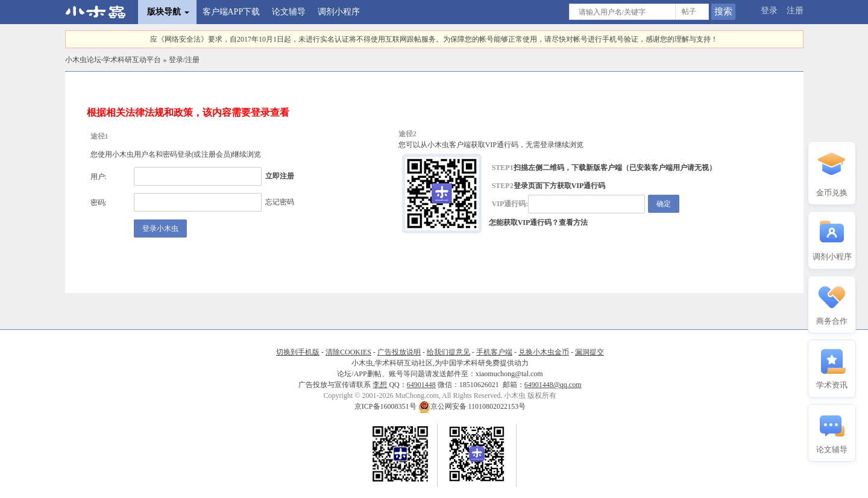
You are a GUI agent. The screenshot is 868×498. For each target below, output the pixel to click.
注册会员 (216, 154)
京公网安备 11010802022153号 (472, 406)
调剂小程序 (339, 12)
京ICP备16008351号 (386, 406)
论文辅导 (289, 12)
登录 (769, 11)
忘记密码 (280, 202)
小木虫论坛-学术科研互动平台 (113, 60)
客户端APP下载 (231, 12)
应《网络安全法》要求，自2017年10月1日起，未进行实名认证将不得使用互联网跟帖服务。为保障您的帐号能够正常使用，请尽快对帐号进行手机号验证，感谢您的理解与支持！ (434, 39)
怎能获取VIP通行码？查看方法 (539, 222)
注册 (795, 11)
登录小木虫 (160, 229)
